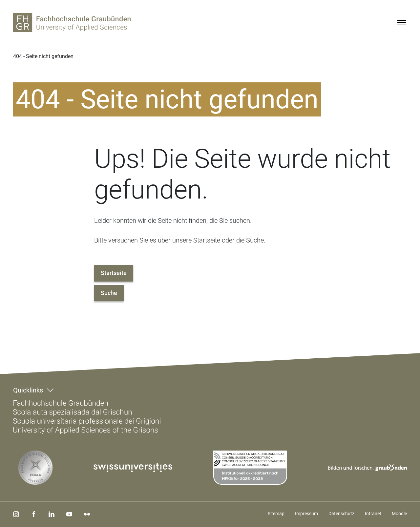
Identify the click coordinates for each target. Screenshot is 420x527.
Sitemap (276, 514)
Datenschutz (341, 514)
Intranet (373, 514)
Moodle (399, 514)
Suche (109, 293)
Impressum (306, 514)
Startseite (114, 273)
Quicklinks (28, 390)
